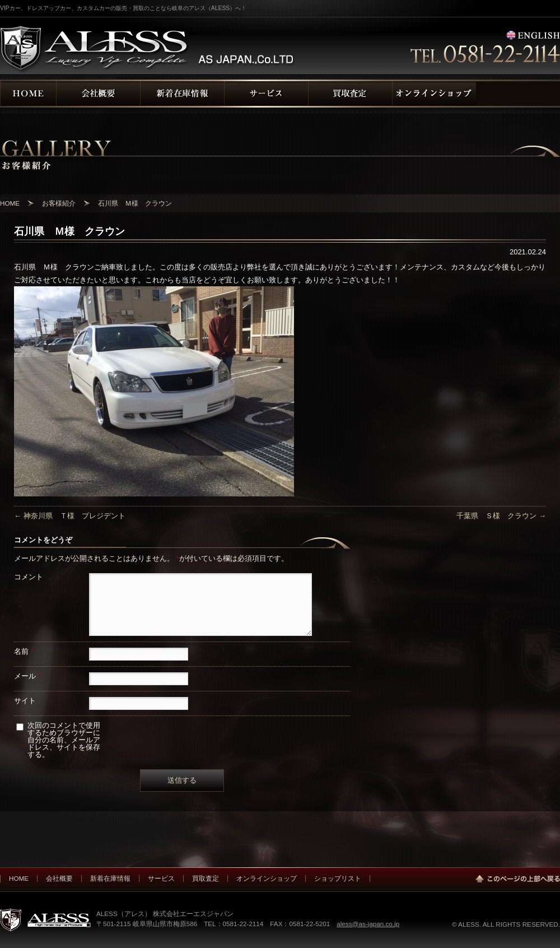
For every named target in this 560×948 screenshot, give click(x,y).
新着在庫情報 (110, 878)
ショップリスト (338, 878)
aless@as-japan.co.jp (368, 924)
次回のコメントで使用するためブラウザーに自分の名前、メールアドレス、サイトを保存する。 (64, 740)
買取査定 (206, 878)
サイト (25, 701)
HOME (19, 878)
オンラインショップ (267, 878)
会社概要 (59, 878)
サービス (161, 878)
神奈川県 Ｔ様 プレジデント (70, 516)
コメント (29, 577)
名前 (24, 651)
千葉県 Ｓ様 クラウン (501, 516)
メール (27, 676)
